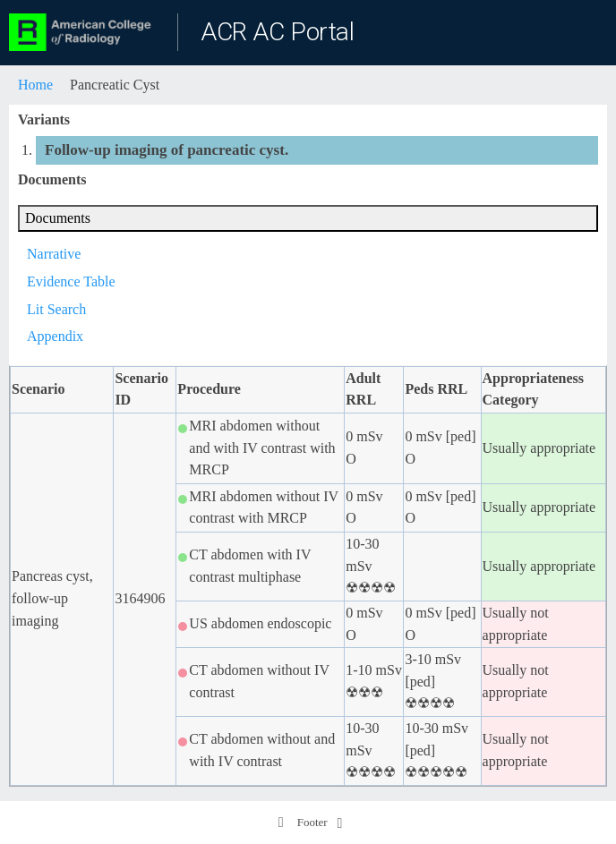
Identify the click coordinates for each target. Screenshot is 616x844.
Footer (302, 823)
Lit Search (56, 309)
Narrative (54, 254)
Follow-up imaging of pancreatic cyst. (167, 150)
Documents (58, 218)
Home (35, 85)
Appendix (55, 336)
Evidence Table (71, 281)
